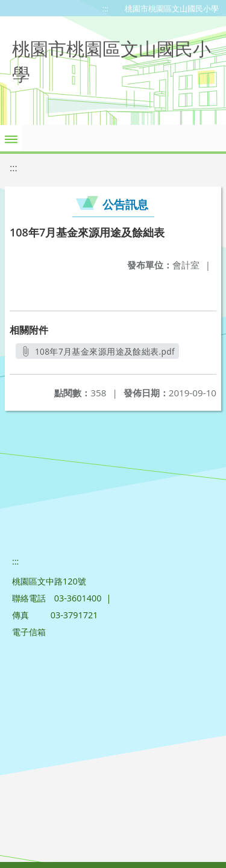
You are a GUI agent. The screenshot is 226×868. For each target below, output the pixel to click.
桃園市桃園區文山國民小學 (172, 8)
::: (105, 8)
